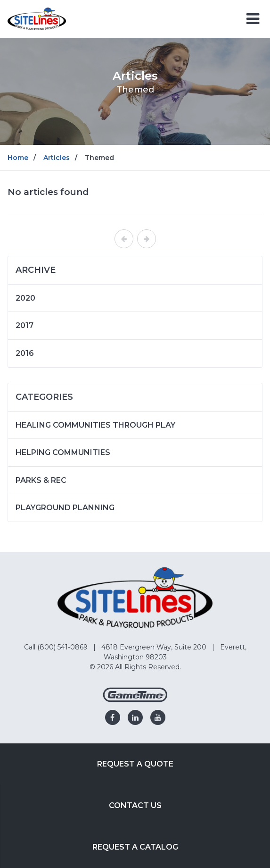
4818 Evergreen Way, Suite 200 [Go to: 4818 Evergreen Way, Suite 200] (155, 647)
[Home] (37, 18)
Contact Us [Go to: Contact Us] (135, 805)
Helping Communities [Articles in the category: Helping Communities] (63, 452)
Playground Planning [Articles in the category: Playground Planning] (65, 508)
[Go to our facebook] (113, 717)
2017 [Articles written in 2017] (25, 325)
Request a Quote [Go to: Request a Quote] (135, 764)
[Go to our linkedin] (135, 717)
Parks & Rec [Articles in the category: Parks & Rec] (41, 480)
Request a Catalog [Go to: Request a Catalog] (135, 847)
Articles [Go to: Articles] (57, 158)
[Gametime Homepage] (135, 700)
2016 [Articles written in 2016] (25, 353)
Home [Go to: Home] (18, 158)
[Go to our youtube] (158, 717)
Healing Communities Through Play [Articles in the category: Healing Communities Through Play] (95, 425)
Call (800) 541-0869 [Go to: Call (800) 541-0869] (57, 647)
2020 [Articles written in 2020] (25, 298)
